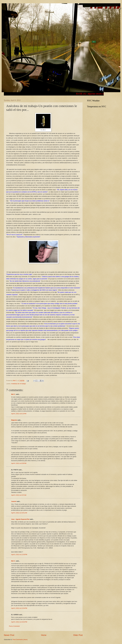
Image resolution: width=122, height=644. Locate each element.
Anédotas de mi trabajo (18, 384)
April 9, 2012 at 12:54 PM (19, 608)
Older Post (78, 635)
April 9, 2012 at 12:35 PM (19, 555)
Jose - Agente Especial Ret (20, 519)
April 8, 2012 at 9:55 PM (19, 463)
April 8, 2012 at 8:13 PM (19, 414)
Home (44, 635)
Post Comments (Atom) (20, 640)
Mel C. (15, 381)
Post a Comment (14, 626)
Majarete (14, 420)
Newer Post (9, 635)
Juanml (14, 501)
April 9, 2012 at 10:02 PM (19, 622)
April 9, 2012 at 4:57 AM (19, 495)
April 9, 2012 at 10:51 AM (19, 513)
